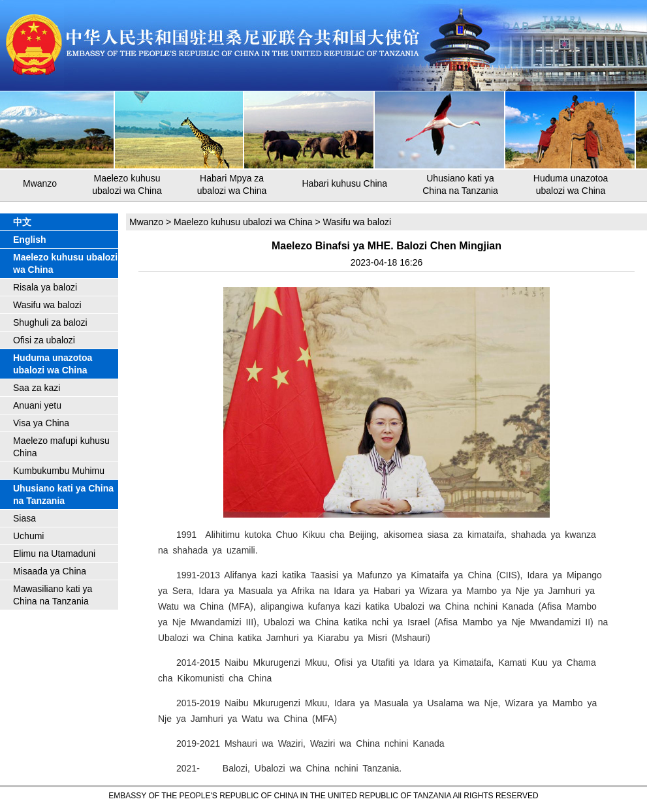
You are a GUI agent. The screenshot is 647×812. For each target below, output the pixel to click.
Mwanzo (40, 183)
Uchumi (28, 536)
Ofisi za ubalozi (44, 340)
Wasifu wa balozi (47, 305)
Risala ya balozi (45, 287)
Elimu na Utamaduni (54, 554)
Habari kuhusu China (344, 183)
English (30, 240)
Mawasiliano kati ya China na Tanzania (53, 595)
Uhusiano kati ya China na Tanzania (460, 184)
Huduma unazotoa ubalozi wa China (571, 184)
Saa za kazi (37, 388)
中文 (22, 222)
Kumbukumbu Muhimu (59, 471)
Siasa (24, 518)
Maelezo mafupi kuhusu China (61, 447)
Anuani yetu (37, 405)
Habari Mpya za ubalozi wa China (232, 184)
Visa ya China (41, 423)
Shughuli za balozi (50, 322)
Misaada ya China (50, 571)
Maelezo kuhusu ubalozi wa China (127, 184)
